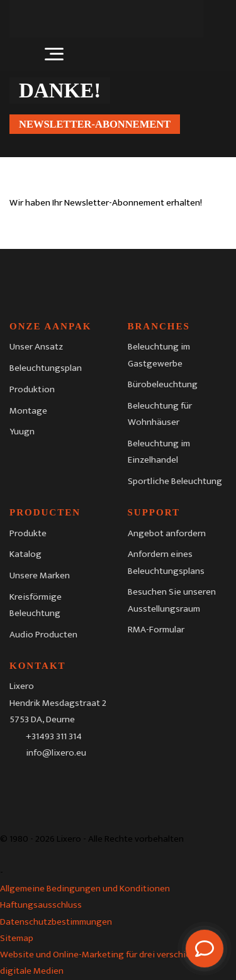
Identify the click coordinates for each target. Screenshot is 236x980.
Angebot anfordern (167, 533)
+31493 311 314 (54, 736)
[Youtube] (96, 782)
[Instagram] (45, 782)
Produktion (32, 389)
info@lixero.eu (56, 752)
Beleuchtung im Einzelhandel (159, 452)
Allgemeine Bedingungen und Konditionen (85, 889)
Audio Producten (43, 635)
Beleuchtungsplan (46, 368)
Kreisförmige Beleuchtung (36, 605)
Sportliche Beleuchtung (175, 481)
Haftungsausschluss (41, 905)
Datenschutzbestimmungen (56, 922)
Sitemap (17, 938)
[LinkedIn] (70, 782)
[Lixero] (106, 19)
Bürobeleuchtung (163, 384)
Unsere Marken (40, 575)
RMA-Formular (156, 630)
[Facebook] (19, 782)
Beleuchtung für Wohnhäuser (160, 414)
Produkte (28, 533)
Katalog (25, 554)
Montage (28, 411)
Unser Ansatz (36, 347)
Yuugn (22, 432)
